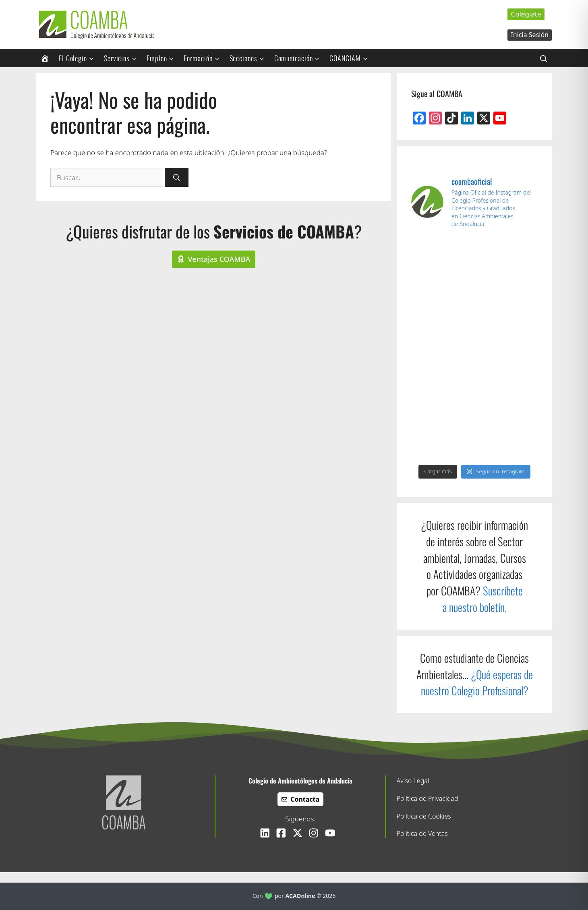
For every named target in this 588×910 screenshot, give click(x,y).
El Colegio (79, 58)
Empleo (163, 58)
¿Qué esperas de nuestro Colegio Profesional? (477, 683)
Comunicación (300, 58)
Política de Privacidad (428, 798)
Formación (204, 58)
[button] (544, 58)
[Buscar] (177, 178)
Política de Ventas (422, 833)
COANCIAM (351, 58)
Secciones (250, 58)
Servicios (123, 58)
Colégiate (526, 14)
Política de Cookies (424, 816)
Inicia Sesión (530, 35)
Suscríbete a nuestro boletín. (483, 599)
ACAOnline (300, 896)
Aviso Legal (413, 781)
